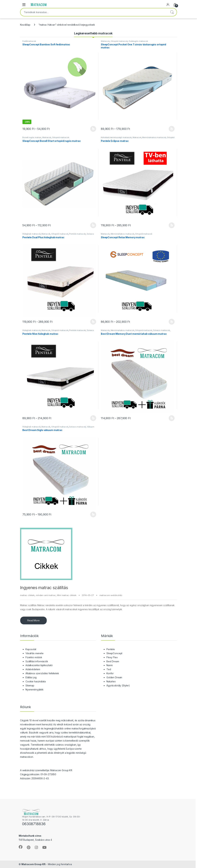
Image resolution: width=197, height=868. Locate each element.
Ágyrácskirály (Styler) (118, 685)
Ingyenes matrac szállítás (44, 588)
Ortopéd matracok (119, 41)
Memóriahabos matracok (154, 137)
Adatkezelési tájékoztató (39, 665)
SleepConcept (114, 653)
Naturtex (111, 681)
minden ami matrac (46, 595)
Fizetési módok (34, 657)
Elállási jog (31, 677)
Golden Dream (114, 677)
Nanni (109, 665)
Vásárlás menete (34, 653)
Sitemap (30, 685)
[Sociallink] (21, 847)
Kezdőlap (25, 25)
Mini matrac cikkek (67, 595)
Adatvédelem (33, 669)
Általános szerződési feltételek (42, 673)
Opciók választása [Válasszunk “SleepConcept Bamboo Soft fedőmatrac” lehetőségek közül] (93, 129)
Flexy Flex (112, 657)
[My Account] (168, 5)
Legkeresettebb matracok (93, 33)
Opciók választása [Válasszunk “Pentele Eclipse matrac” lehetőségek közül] (172, 225)
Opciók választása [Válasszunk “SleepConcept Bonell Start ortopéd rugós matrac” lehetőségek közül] (93, 225)
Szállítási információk (37, 661)
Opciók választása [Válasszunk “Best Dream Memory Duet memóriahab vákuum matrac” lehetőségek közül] (172, 418)
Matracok (105, 41)
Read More (33, 620)
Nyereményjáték (34, 690)
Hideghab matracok (32, 234)
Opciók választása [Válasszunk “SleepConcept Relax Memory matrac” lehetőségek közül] (172, 322)
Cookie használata (36, 681)
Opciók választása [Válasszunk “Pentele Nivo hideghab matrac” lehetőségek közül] (93, 418)
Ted (109, 669)
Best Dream (113, 661)
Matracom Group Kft (33, 864)
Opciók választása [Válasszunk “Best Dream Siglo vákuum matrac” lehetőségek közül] (93, 514)
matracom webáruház (111, 595)
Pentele (111, 649)
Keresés (172, 12)
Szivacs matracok (161, 330)
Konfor (110, 673)
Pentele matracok (77, 234)
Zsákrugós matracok (138, 41)
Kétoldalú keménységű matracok (116, 137)
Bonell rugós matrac (32, 137)
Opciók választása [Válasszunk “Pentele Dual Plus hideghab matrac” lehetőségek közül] (93, 322)
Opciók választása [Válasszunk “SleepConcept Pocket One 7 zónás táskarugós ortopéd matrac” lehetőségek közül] (172, 129)
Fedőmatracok (29, 41)
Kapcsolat (31, 649)
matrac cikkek (27, 595)
